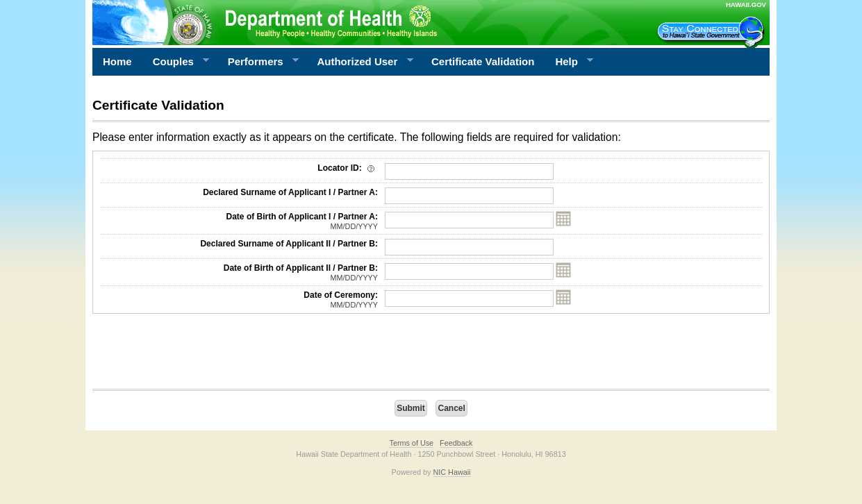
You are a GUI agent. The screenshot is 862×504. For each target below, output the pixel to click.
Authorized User (359, 62)
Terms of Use (411, 443)
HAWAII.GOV (746, 5)
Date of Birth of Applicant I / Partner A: (239, 221)
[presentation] (198, 355)
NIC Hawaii (452, 472)
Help (569, 62)
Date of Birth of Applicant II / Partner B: (239, 273)
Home (117, 61)
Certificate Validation (483, 61)
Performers (258, 62)
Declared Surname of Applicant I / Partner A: (290, 192)
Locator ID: (348, 168)
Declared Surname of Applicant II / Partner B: (289, 244)
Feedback (456, 443)
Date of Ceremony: (239, 300)
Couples (176, 62)
